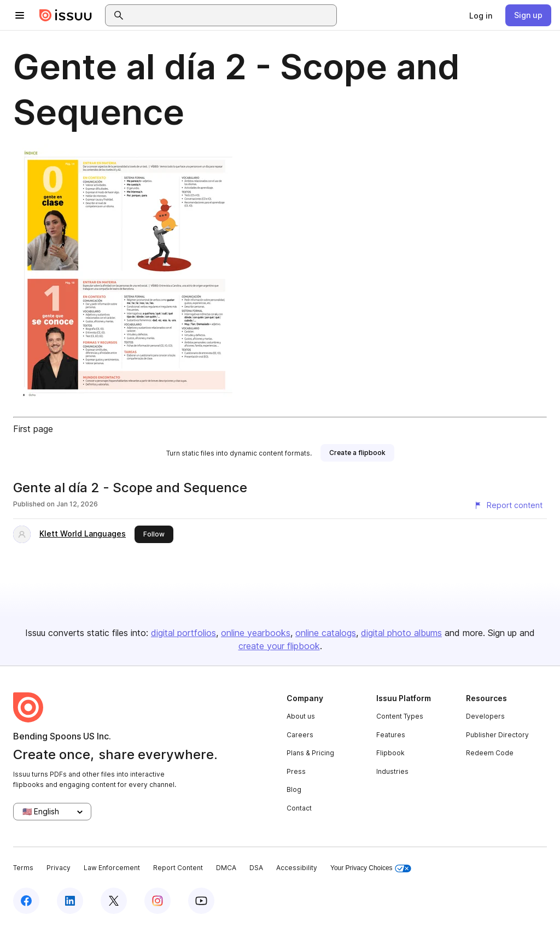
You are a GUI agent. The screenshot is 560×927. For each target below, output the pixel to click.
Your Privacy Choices (371, 868)
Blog (294, 789)
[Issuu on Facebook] (26, 901)
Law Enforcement (112, 868)
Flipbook (390, 753)
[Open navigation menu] (20, 15)
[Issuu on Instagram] (157, 901)
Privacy (59, 868)
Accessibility (297, 868)
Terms (23, 868)
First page (33, 429)
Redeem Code (490, 753)
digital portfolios (183, 633)
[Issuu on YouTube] (201, 901)
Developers (485, 716)
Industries (392, 771)
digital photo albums (401, 633)
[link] (481, 15)
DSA (256, 868)
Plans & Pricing (310, 753)
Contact (299, 808)
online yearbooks (256, 633)
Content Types (400, 716)
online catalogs (326, 633)
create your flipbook (279, 646)
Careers (300, 735)
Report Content (178, 868)
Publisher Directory (497, 735)
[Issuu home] (66, 15)
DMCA (226, 868)
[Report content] (508, 505)
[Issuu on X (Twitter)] (114, 901)
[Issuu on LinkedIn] (70, 901)
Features (391, 735)
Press (296, 771)
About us (301, 716)
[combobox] (231, 15)
